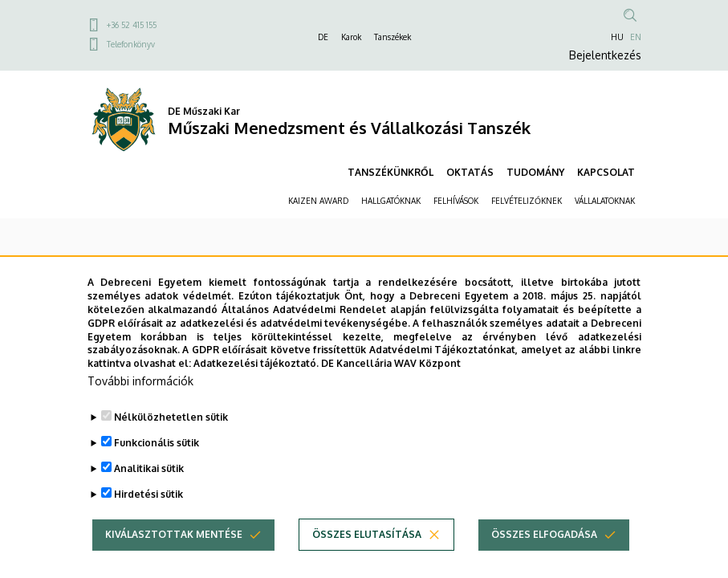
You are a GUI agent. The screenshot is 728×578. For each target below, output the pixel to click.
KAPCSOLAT (606, 172)
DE (323, 37)
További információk (140, 407)
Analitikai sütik (149, 495)
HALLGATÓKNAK (391, 201)
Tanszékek (392, 37)
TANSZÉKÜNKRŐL (390, 172)
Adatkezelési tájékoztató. (256, 390)
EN (636, 37)
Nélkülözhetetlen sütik (171, 444)
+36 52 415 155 (132, 25)
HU (617, 37)
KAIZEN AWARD (318, 201)
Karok (351, 37)
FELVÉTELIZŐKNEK (527, 201)
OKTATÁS (470, 172)
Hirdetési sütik (148, 521)
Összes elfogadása (544, 561)
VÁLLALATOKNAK (605, 201)
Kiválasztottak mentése (174, 561)
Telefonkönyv (131, 44)
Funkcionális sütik (157, 469)
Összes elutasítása (367, 561)
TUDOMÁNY (535, 172)
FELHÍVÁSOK (456, 201)
